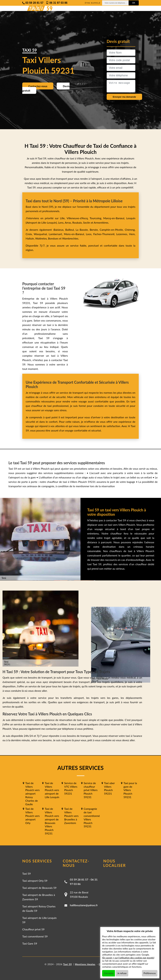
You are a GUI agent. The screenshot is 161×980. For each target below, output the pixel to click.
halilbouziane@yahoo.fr (84, 905)
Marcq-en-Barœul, (115, 218)
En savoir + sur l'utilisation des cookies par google (128, 958)
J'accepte (109, 973)
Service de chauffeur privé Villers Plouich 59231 (91, 790)
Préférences (150, 973)
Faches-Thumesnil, (105, 234)
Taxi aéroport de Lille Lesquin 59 (39, 920)
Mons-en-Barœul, (75, 234)
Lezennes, (123, 234)
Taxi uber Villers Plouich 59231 (109, 788)
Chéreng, (130, 230)
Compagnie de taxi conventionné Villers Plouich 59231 (92, 817)
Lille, (63, 218)
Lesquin (131, 218)
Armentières (101, 222)
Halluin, (30, 238)
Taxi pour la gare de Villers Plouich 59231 (130, 790)
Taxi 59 (26, 874)
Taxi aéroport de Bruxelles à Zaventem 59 (39, 897)
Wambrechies (70, 238)
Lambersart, (56, 234)
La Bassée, (83, 230)
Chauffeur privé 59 (33, 929)
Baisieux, (59, 230)
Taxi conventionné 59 (35, 936)
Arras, (69, 222)
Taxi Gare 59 (30, 943)
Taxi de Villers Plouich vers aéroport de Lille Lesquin (52, 790)
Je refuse (122, 973)
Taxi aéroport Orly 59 (35, 881)
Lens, (61, 222)
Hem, (132, 234)
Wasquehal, (41, 234)
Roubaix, (78, 222)
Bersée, (95, 230)
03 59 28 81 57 (79, 879)
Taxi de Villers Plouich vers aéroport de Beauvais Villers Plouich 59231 (52, 821)
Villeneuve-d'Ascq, (78, 218)
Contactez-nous (38, 86)
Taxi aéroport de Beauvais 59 (39, 888)
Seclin (87, 222)
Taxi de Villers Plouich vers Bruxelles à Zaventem (71, 816)
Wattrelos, (42, 238)
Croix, (30, 234)
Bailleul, (71, 230)
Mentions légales (85, 964)
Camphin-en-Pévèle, (112, 230)
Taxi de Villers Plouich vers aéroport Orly (32, 816)
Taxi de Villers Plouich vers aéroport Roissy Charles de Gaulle (32, 794)
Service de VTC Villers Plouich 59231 (71, 788)
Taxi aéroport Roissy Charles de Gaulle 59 (39, 908)
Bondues (53, 238)
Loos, (90, 234)
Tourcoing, (96, 218)
